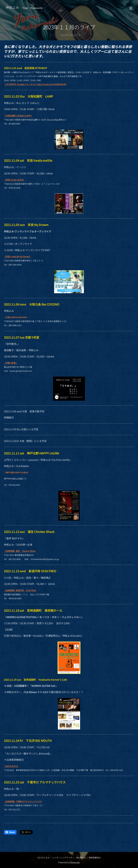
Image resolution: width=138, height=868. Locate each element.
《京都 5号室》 (11, 363)
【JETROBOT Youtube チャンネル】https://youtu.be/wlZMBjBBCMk (35, 84)
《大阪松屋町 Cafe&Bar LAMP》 (18, 115)
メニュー (131, 8)
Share (10, 832)
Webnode (75, 862)
